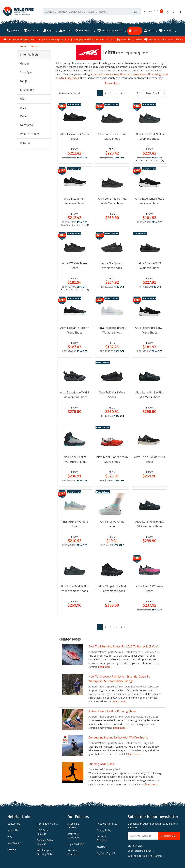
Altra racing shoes (158, 73)
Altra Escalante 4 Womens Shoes (75, 200)
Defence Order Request (45, 841)
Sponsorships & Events (141, 850)
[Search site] (136, 14)
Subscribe (169, 835)
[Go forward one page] (123, 93)
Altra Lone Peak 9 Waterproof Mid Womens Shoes (75, 459)
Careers (12, 849)
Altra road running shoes (104, 73)
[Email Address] (143, 835)
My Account (14, 842)
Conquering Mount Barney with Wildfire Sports (118, 737)
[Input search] (87, 14)
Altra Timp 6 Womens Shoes (150, 588)
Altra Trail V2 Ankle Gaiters (112, 523)
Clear (26, 197)
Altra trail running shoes (133, 73)
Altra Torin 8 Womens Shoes (75, 523)
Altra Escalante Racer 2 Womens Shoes (112, 329)
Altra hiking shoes (69, 77)
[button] (34, 63)
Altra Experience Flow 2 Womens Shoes (150, 200)
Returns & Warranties (74, 835)
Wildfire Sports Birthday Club (45, 851)
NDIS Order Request (43, 831)
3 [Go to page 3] (111, 93)
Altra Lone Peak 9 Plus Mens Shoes (112, 136)
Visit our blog (135, 845)
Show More (112, 83)
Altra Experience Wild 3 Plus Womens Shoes (75, 394)
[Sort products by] (155, 92)
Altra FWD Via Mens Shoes (75, 265)
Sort (139, 92)
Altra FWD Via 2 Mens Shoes (112, 394)
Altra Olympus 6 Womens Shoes (112, 265)
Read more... (105, 666)
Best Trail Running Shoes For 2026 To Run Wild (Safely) (123, 646)
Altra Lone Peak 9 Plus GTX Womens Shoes (150, 523)
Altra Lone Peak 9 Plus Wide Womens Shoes (75, 588)
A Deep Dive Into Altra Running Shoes (112, 710)
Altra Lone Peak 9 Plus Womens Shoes (150, 136)
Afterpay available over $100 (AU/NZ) (130, 39)
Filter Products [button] (29, 54)
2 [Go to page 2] (105, 93)
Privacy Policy (104, 829)
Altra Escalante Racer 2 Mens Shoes (75, 329)
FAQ (10, 836)
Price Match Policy (107, 823)
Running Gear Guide (101, 763)
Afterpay (101, 846)
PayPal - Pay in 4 (106, 852)
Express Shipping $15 (93, 39)
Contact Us (14, 823)
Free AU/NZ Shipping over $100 (59, 39)
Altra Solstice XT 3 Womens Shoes (150, 265)
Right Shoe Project (47, 823)
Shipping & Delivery (73, 825)
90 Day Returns (28, 39)
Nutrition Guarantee (73, 851)
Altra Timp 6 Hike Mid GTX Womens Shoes (112, 588)
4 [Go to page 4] (116, 93)
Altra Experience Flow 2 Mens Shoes (150, 329)
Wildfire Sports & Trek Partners (146, 855)
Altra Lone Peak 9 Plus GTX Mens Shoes (150, 394)
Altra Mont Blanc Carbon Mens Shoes (112, 459)
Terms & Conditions (103, 838)
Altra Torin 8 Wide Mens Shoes (150, 459)
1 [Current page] (100, 93)
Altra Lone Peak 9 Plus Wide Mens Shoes (112, 200)
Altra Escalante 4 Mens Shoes (75, 136)
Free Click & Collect (166, 39)
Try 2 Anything (76, 843)
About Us (13, 829)
